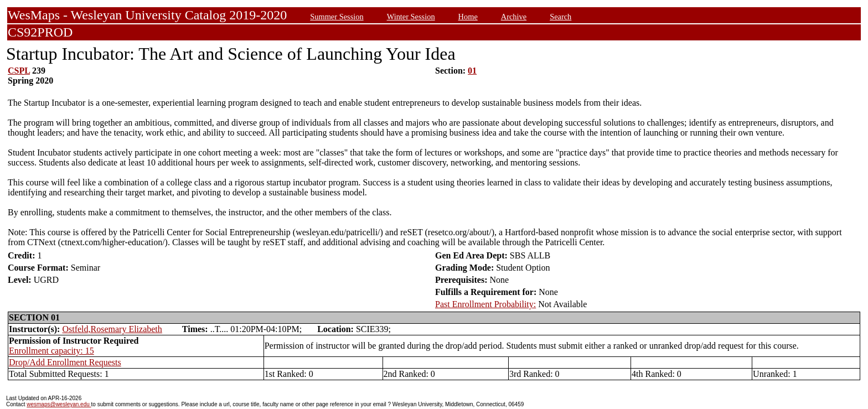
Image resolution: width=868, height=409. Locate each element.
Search (560, 17)
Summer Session (337, 17)
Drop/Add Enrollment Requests (65, 362)
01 (472, 71)
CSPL (19, 71)
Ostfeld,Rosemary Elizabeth (112, 329)
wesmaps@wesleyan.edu (59, 404)
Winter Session (411, 17)
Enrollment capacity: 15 (51, 351)
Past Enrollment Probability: (485, 304)
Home (468, 17)
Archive (514, 17)
